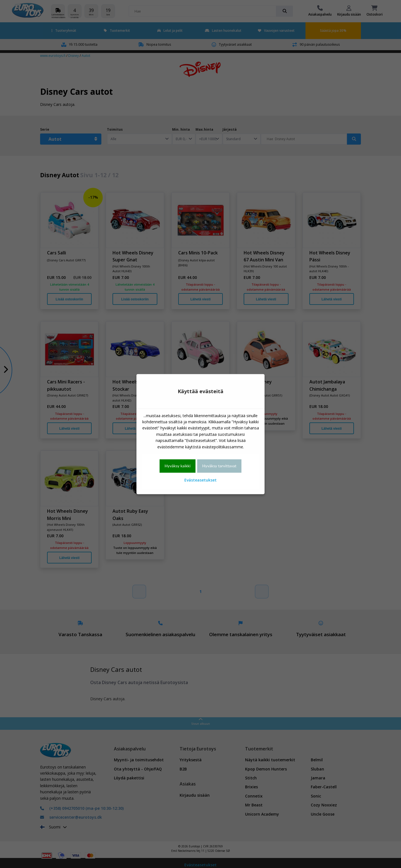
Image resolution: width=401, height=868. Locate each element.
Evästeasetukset (200, 480)
